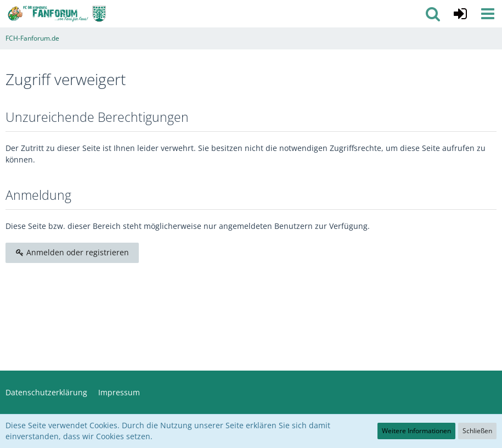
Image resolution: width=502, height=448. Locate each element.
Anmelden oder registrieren (72, 252)
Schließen (477, 431)
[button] (488, 14)
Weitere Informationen (416, 431)
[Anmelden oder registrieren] (460, 14)
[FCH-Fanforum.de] (57, 14)
